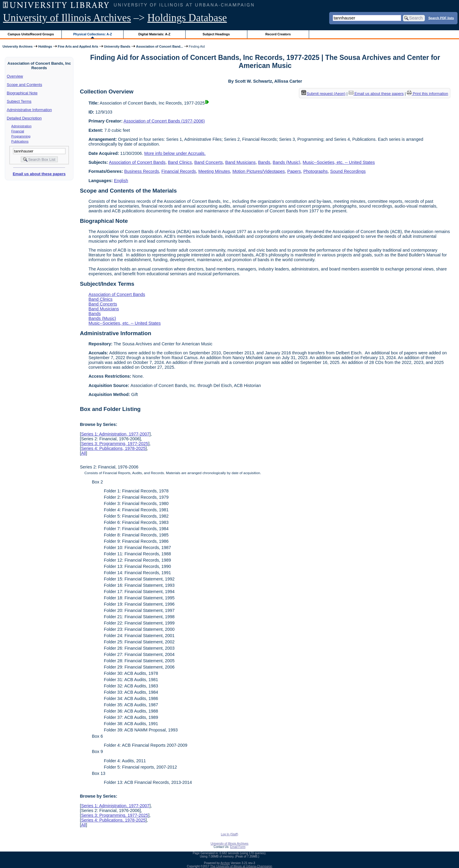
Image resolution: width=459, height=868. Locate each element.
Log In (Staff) (230, 834)
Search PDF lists (441, 18)
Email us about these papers (39, 174)
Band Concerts (209, 162)
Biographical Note (22, 93)
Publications (20, 141)
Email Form (238, 847)
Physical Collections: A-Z (92, 34)
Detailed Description (24, 118)
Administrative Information (29, 110)
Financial (18, 131)
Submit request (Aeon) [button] (323, 94)
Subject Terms (19, 101)
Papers (294, 171)
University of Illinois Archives (67, 18)
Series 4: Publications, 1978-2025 (113, 448)
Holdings (45, 46)
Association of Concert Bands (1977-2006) (164, 121)
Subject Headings (216, 34)
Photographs (316, 171)
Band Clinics (180, 162)
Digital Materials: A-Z (154, 34)
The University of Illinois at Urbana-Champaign (241, 866)
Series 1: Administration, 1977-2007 (115, 434)
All (83, 453)
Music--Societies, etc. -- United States (339, 162)
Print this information (428, 94)
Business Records (142, 171)
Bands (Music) (287, 162)
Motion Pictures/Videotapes (259, 171)
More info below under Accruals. (175, 153)
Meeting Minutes (214, 171)
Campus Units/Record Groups (31, 34)
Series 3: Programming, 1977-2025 (115, 444)
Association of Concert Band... (160, 46)
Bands (264, 162)
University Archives (17, 46)
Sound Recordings (348, 171)
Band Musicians (240, 162)
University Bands (117, 46)
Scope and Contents (25, 85)
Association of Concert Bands (137, 162)
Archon (225, 863)
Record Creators (278, 34)
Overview (15, 76)
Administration (22, 126)
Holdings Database (187, 18)
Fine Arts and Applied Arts (78, 46)
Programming (21, 136)
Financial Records (179, 171)
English (121, 181)
